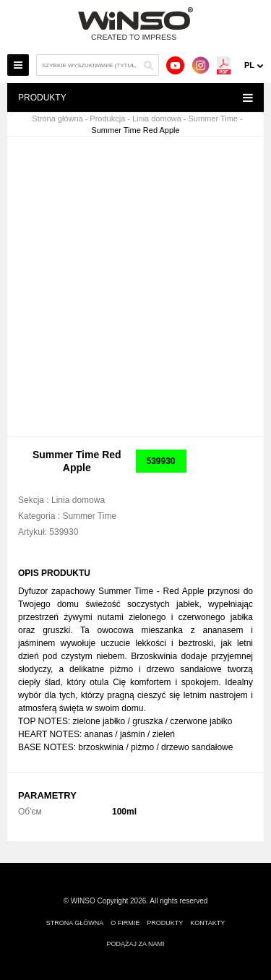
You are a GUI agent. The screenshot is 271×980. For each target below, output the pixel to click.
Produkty (165, 923)
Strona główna (57, 119)
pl (249, 65)
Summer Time (213, 119)
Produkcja (107, 119)
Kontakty (207, 923)
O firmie (125, 923)
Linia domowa (157, 119)
